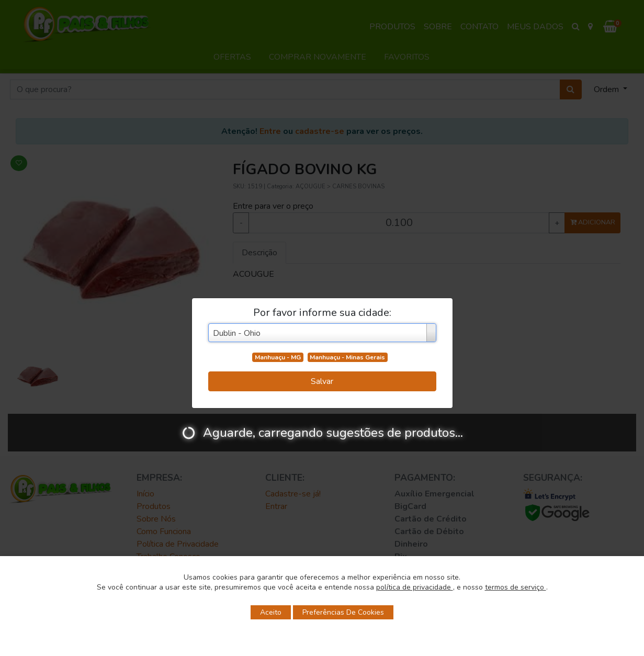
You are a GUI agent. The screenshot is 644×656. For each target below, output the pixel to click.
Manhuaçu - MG (278, 357)
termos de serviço (516, 587)
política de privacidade (415, 587)
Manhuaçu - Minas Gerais (347, 357)
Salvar (322, 381)
